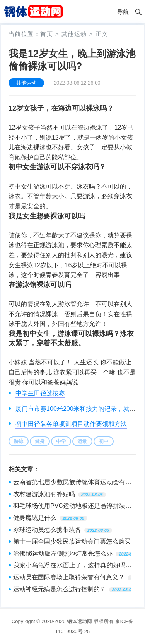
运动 (82, 441)
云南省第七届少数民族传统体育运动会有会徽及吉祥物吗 (72, 483)
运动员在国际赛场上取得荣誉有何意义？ (69, 577)
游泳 (19, 441)
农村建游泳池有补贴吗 (44, 494)
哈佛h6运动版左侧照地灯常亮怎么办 (63, 553)
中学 (61, 441)
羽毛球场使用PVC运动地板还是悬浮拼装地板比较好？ (72, 507)
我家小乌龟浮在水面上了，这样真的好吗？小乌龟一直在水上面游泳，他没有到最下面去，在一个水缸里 (72, 566)
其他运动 (74, 34)
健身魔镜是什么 (35, 518)
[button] (118, 12)
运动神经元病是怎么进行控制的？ (60, 589)
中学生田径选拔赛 (40, 393)
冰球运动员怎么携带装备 (47, 530)
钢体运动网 (79, 621)
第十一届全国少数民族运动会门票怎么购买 (72, 541)
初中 (104, 441)
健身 (40, 441)
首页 (47, 34)
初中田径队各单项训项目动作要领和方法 (71, 424)
